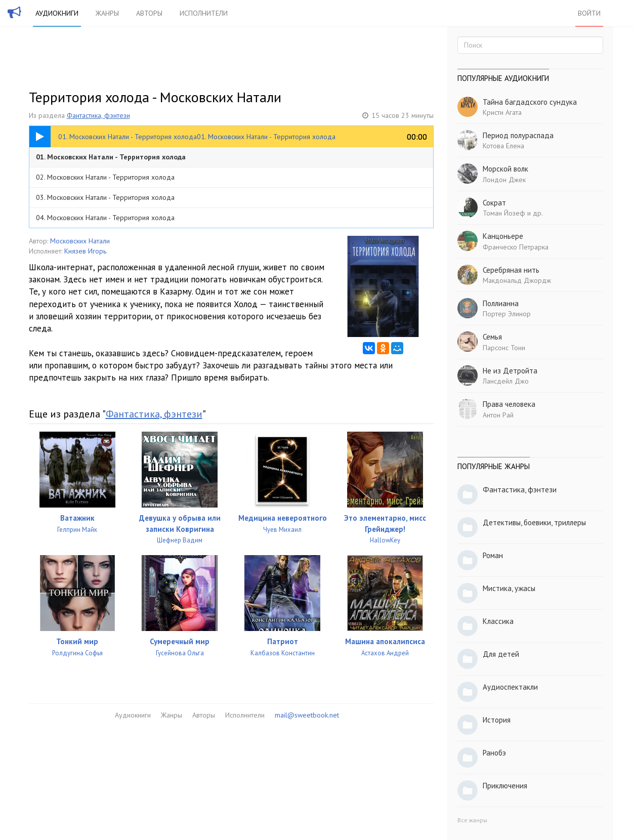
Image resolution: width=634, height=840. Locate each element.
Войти (589, 13)
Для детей (501, 654)
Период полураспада (518, 135)
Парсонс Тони (504, 348)
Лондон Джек (504, 180)
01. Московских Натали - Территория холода (111, 157)
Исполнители (204, 13)
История (497, 720)
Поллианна (501, 303)
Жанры (107, 13)
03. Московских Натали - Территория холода (105, 197)
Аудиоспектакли (510, 687)
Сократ (494, 203)
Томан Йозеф (504, 213)
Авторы (149, 13)
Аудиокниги (57, 13)
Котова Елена (503, 146)
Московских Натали (80, 241)
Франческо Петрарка (516, 247)
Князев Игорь (85, 251)
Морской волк (505, 169)
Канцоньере (503, 236)
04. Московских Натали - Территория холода (105, 218)
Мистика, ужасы (509, 588)
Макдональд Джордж (517, 280)
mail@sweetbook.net (307, 715)
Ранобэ (494, 753)
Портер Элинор (507, 314)
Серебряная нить (511, 270)
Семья (492, 337)
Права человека (509, 404)
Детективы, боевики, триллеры (534, 522)
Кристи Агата (502, 112)
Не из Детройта (510, 371)
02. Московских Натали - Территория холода (105, 177)
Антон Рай (498, 415)
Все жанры (472, 820)
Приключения (505, 786)
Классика (498, 621)
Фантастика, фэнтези (98, 115)
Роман (493, 555)
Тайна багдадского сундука (530, 102)
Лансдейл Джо (506, 381)
